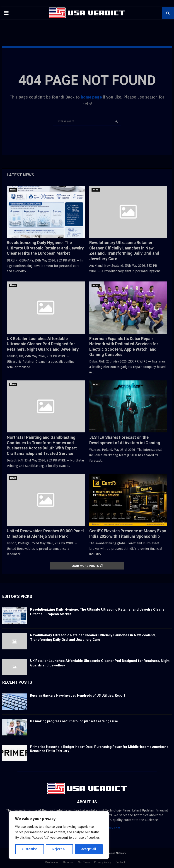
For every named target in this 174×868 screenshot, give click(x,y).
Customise (30, 849)
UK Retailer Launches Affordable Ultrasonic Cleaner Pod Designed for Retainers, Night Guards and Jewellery (43, 344)
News (13, 190)
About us (68, 862)
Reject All (59, 849)
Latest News (21, 175)
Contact (120, 862)
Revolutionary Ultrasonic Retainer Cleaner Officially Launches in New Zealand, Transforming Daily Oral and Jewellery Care (93, 637)
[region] (59, 835)
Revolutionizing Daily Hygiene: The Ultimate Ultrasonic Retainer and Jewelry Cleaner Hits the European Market (45, 248)
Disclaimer (52, 862)
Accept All (89, 849)
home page (91, 97)
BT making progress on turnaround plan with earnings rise (74, 721)
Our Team (84, 862)
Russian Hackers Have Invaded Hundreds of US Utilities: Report (78, 695)
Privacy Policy (103, 862)
